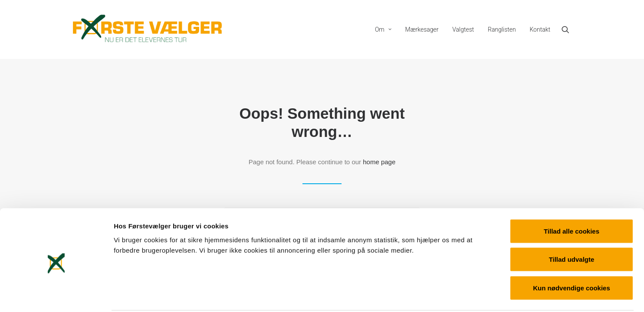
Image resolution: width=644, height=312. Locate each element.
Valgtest (463, 29)
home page (379, 162)
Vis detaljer (451, 295)
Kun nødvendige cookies (572, 255)
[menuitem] (383, 29)
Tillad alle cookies (572, 198)
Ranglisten (502, 29)
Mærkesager (422, 29)
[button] (569, 29)
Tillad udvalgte (572, 227)
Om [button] (383, 29)
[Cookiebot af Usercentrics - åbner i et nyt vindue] (56, 295)
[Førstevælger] (148, 29)
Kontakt (540, 29)
